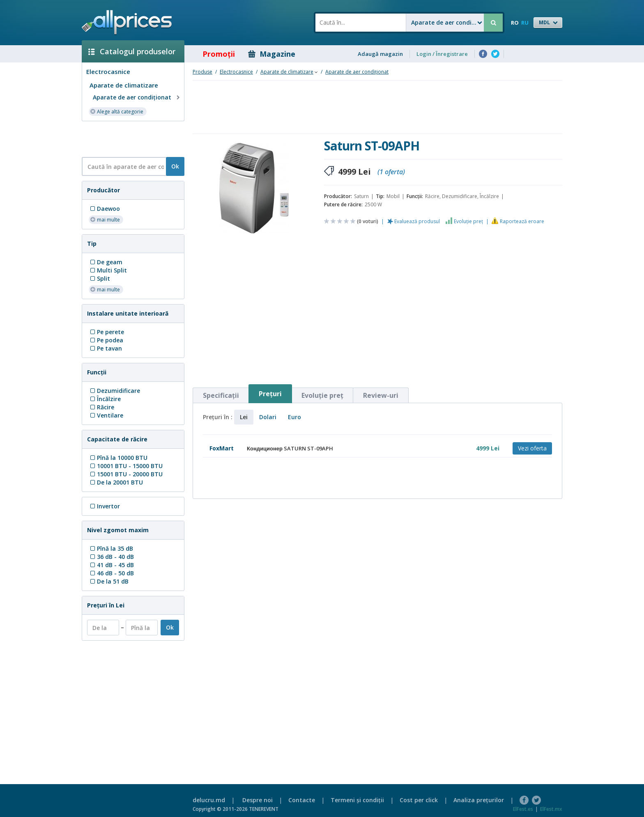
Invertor (104, 506)
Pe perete (106, 332)
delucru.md (209, 800)
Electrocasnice (108, 72)
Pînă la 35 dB (111, 548)
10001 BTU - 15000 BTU (126, 466)
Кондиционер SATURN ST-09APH (290, 448)
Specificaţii (221, 395)
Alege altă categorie (117, 111)
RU (525, 23)
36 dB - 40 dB (111, 557)
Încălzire (105, 399)
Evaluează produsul (417, 221)
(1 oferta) (391, 172)
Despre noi (258, 800)
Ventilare (106, 415)
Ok (175, 166)
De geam (106, 262)
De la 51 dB (109, 581)
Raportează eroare (522, 221)
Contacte (302, 800)
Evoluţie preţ (468, 221)
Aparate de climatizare (124, 85)
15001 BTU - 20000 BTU (126, 474)
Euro (294, 417)
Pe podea (106, 340)
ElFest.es (523, 809)
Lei (244, 417)
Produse (202, 72)
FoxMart (222, 448)
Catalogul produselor (132, 51)
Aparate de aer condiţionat (137, 97)
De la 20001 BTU (116, 482)
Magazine (272, 54)
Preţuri (270, 394)
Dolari (268, 417)
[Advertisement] (130, 138)
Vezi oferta (532, 448)
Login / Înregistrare (442, 54)
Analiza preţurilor (479, 800)
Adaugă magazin (380, 54)
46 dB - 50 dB (111, 573)
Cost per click (419, 800)
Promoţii (213, 54)
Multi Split (108, 270)
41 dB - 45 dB (111, 565)
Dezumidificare (114, 391)
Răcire (101, 407)
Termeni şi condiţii (357, 800)
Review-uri (381, 395)
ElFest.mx (551, 809)
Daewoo (104, 209)
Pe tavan (105, 348)
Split (99, 278)
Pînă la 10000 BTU (118, 458)
